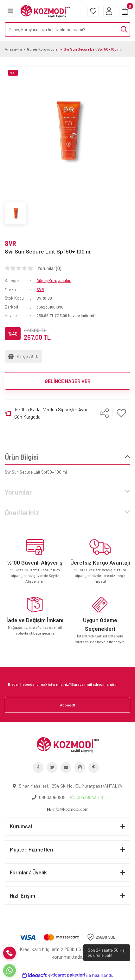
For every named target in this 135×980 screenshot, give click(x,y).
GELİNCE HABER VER (68, 381)
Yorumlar (18, 492)
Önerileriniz (22, 512)
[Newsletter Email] (67, 684)
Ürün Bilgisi (22, 457)
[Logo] (45, 10)
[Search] (67, 29)
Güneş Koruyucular (54, 281)
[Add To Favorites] (122, 413)
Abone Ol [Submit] (67, 705)
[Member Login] (109, 11)
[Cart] (125, 11)
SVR (10, 243)
